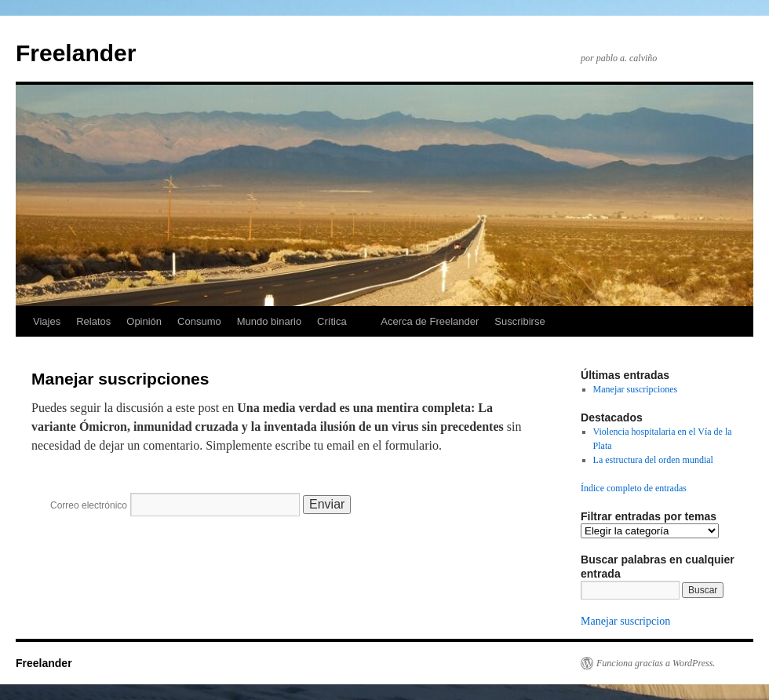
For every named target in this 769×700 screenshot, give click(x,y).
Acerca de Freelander (430, 321)
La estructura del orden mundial (653, 460)
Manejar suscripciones (636, 389)
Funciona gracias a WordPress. (656, 663)
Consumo (199, 321)
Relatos (93, 321)
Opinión (144, 321)
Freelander (76, 53)
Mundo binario (269, 321)
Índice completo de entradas (634, 488)
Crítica (332, 321)
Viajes (47, 321)
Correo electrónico (89, 505)
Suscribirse (519, 321)
